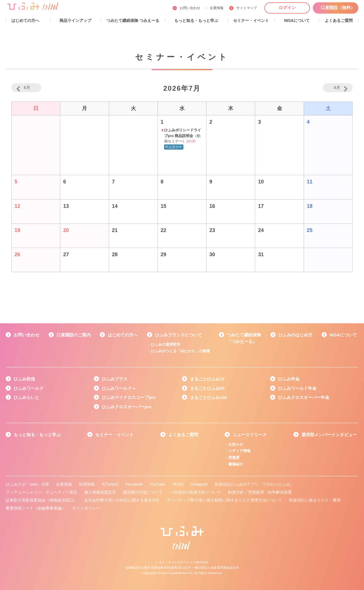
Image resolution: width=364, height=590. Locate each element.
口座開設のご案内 (74, 335)
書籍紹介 (236, 464)
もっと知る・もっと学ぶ (37, 435)
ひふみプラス (115, 379)
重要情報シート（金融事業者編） (36, 508)
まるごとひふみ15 (207, 379)
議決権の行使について (143, 492)
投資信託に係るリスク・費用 (315, 500)
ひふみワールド (29, 388)
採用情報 (87, 484)
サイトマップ (247, 8)
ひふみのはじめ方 (295, 335)
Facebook (134, 484)
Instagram (199, 484)
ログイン (287, 8)
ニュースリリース (250, 435)
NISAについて (343, 335)
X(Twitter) (110, 484)
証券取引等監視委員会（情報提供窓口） (42, 500)
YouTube (157, 484)
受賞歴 (234, 458)
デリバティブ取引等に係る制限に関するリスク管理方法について (224, 500)
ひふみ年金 (289, 379)
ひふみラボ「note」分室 (27, 484)
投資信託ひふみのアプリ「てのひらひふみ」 (255, 484)
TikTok (178, 484)
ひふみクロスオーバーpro (127, 407)
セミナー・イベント (114, 435)
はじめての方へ (123, 335)
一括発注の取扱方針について (195, 492)
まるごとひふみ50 (207, 388)
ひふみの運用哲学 (166, 344)
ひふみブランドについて (178, 335)
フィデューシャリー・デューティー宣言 (42, 492)
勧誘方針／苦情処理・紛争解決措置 (260, 492)
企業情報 (215, 8)
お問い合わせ (190, 8)
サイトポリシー (86, 508)
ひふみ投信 (24, 379)
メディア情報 (239, 451)
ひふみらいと (26, 397)
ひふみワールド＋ (119, 388)
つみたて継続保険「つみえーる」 (244, 338)
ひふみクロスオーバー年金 (304, 397)
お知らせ (236, 444)
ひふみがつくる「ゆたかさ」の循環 (180, 351)
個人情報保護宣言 (100, 492)
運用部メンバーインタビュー (329, 435)
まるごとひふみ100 (208, 397)
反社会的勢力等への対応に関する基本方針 (122, 500)
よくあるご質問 (183, 435)
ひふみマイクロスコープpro (129, 397)
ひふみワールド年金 (297, 388)
